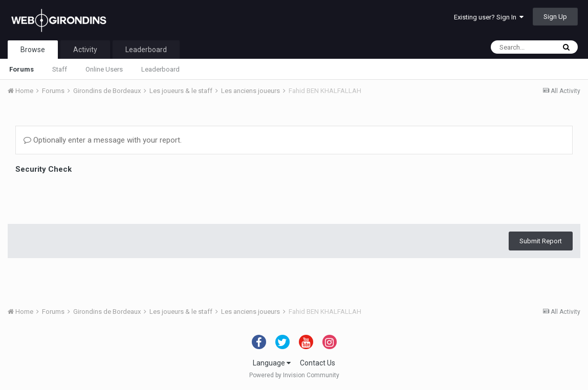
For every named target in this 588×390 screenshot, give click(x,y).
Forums (21, 69)
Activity (85, 50)
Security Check (43, 169)
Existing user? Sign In (489, 17)
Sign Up (555, 17)
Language (272, 363)
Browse (33, 50)
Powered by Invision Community (294, 375)
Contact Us (318, 363)
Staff (60, 69)
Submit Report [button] (541, 201)
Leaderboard (160, 69)
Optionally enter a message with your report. (103, 140)
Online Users (104, 69)
